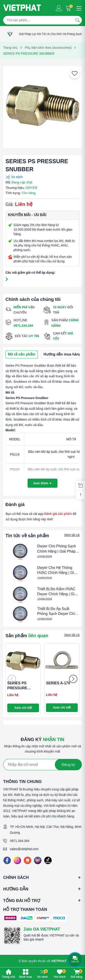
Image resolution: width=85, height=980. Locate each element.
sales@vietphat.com (24, 849)
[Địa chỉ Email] (42, 765)
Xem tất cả (72, 535)
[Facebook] (7, 860)
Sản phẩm (27, 636)
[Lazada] (38, 860)
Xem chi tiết (23, 708)
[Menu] (78, 8)
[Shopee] (28, 860)
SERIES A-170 (58, 683)
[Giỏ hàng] (69, 8)
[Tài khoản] (59, 8)
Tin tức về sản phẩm (27, 536)
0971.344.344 (20, 841)
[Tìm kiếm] (78, 20)
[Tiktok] (48, 860)
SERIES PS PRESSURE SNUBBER (17, 688)
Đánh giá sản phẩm (58, 514)
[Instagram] (17, 860)
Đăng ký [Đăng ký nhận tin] (68, 765)
